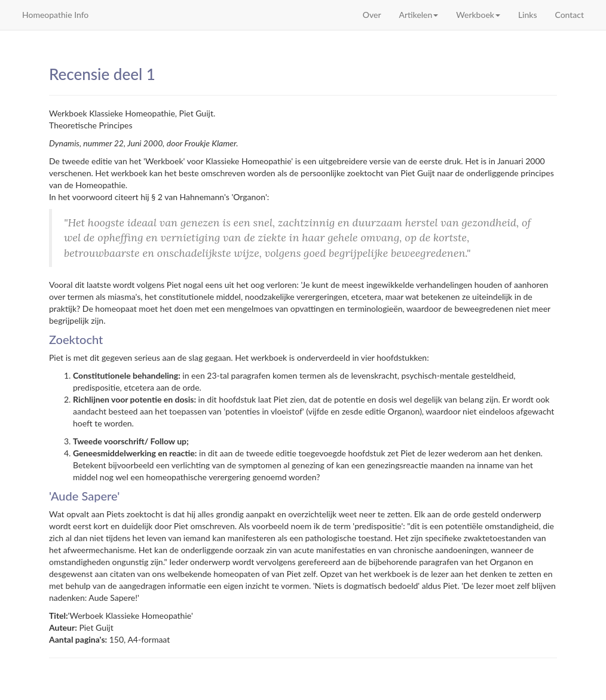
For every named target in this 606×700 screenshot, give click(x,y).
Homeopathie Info (55, 15)
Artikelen (419, 15)
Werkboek (478, 15)
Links (528, 15)
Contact (569, 15)
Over (372, 15)
